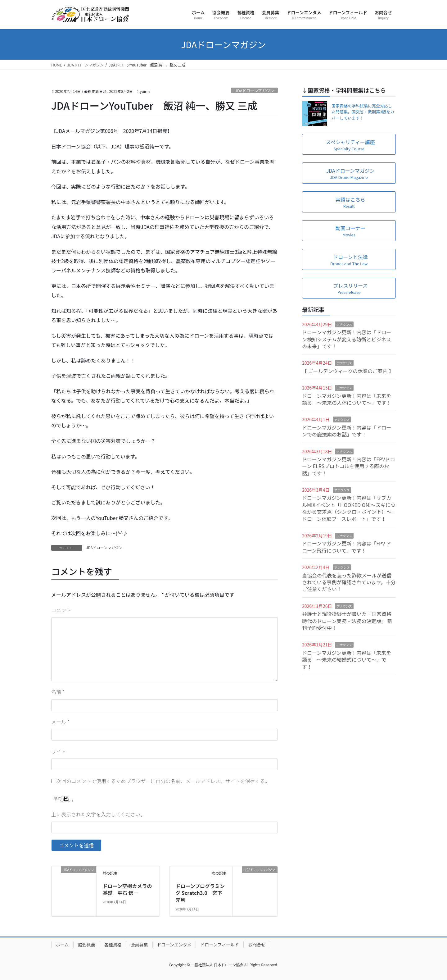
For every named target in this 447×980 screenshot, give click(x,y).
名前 (58, 692)
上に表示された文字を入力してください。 (98, 814)
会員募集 (139, 945)
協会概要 (87, 945)
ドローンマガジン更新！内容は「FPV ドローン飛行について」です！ (347, 547)
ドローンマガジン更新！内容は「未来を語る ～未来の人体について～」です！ (347, 399)
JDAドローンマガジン (254, 91)
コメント (61, 610)
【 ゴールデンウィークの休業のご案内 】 (348, 371)
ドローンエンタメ (174, 945)
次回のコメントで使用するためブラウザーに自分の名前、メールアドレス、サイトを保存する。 (163, 781)
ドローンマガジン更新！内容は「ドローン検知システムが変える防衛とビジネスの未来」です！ (347, 339)
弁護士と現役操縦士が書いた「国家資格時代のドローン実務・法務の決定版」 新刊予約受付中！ (347, 621)
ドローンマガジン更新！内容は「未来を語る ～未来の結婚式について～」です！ (347, 660)
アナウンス (344, 324)
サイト (59, 751)
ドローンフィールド (220, 945)
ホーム (62, 945)
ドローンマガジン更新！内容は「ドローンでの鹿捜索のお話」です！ (347, 431)
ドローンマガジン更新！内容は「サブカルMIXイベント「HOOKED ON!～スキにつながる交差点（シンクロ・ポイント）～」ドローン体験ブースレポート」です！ (349, 508)
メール (60, 722)
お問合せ (257, 945)
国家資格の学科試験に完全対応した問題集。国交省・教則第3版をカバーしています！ (363, 112)
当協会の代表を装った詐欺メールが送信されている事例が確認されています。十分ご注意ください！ (349, 582)
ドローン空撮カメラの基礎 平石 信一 (127, 889)
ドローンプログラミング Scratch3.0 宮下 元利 (200, 893)
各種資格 (113, 945)
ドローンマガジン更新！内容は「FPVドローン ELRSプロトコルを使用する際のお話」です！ (348, 466)
